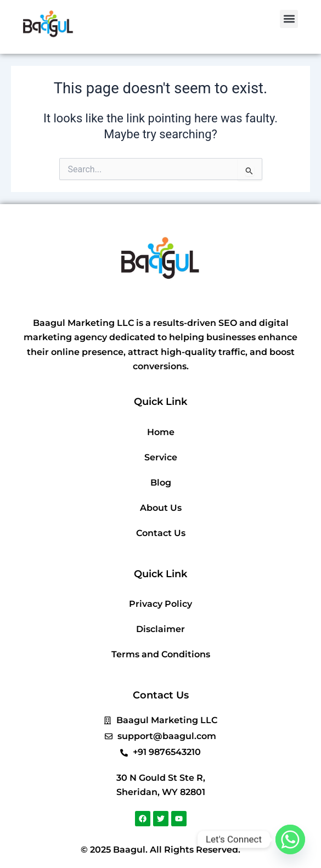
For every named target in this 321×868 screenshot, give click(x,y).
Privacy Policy (161, 604)
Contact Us (161, 533)
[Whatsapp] (290, 839)
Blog (161, 483)
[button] (289, 19)
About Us (161, 508)
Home (161, 432)
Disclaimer (161, 629)
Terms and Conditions (161, 654)
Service (161, 457)
